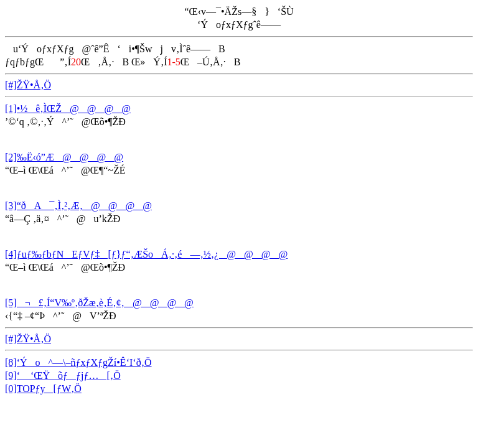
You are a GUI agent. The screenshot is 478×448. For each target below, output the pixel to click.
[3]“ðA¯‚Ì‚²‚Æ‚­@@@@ (78, 206)
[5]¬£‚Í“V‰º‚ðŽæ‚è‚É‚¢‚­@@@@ (99, 303)
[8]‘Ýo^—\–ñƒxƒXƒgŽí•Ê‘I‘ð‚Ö (78, 362)
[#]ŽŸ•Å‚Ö (28, 85)
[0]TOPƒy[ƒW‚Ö (43, 389)
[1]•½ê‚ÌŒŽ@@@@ (68, 109)
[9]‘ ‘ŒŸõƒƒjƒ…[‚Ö (63, 376)
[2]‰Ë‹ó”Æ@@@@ (64, 157)
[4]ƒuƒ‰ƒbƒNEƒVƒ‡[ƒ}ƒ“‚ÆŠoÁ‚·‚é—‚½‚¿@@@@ (146, 254)
